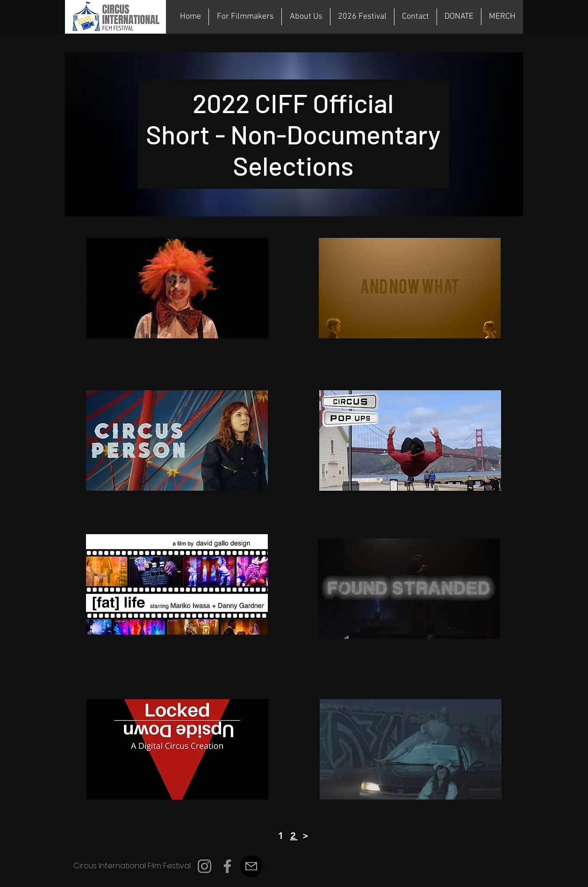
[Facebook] (227, 866)
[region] (177, 288)
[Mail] (251, 866)
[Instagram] (204, 866)
